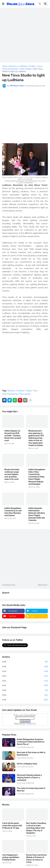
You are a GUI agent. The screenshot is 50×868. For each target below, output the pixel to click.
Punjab (29, 391)
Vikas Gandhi (25, 394)
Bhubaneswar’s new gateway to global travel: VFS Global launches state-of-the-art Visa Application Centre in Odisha (36, 438)
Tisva (35, 391)
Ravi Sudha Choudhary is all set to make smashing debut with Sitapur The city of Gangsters (36, 828)
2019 (25, 695)
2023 (25, 676)
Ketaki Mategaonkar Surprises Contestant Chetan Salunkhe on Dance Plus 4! (31, 742)
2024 (25, 671)
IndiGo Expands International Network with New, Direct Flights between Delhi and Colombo (37, 514)
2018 (25, 700)
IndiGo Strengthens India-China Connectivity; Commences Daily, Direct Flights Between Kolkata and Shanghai (37, 477)
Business (11, 391)
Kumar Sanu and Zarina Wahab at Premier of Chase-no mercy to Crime (36, 859)
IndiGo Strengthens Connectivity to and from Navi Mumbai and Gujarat (13, 512)
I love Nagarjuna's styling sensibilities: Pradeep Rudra (11, 857)
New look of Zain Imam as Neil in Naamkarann (31, 754)
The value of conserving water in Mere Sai (31, 789)
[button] (3, 4)
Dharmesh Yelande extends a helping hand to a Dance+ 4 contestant (29, 778)
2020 (25, 690)
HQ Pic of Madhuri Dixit (27, 764)
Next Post (42, 585)
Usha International (10, 394)
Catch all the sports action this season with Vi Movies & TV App (12, 826)
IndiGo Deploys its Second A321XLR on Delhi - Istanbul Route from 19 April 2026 (13, 436)
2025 (25, 666)
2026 (25, 662)
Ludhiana (20, 391)
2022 (25, 681)
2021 (25, 685)
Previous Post (9, 585)
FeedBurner (31, 724)
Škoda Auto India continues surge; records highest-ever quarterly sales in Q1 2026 (12, 474)
